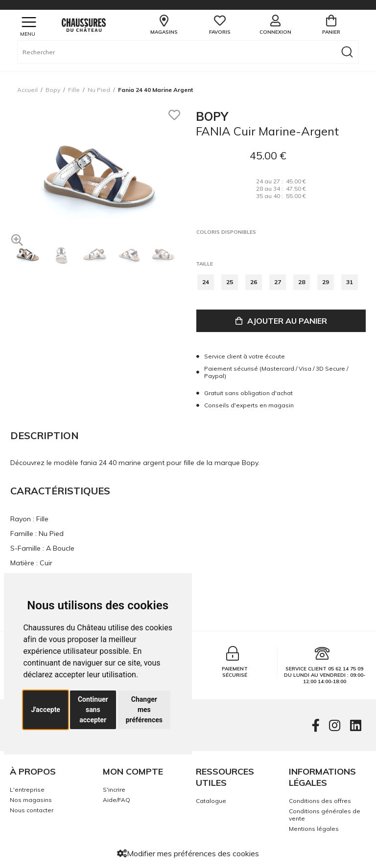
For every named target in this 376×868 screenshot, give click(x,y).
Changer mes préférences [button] (144, 710)
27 (278, 282)
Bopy (53, 90)
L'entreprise (27, 790)
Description (45, 435)
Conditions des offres (320, 801)
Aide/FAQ (117, 800)
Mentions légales (314, 829)
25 (230, 282)
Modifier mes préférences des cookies (188, 853)
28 (302, 282)
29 (326, 282)
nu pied (99, 90)
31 (350, 282)
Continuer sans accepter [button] (93, 710)
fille (74, 90)
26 (254, 282)
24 (206, 282)
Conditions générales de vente (325, 815)
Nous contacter (32, 810)
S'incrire (114, 790)
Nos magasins (31, 800)
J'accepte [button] (46, 710)
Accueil (27, 90)
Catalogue (211, 801)
